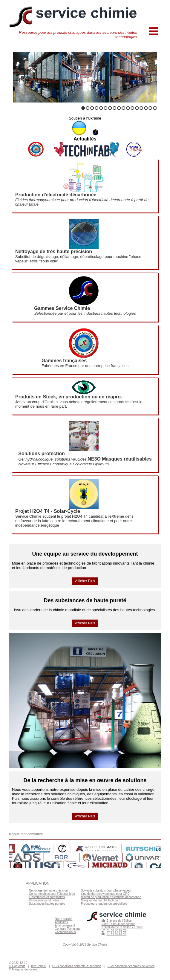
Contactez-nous (65, 932)
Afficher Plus (85, 581)
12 (133, 108)
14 (141, 108)
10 (124, 108)
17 (155, 108)
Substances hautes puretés (47, 904)
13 (137, 108)
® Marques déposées (23, 969)
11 (128, 108)
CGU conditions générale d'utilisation (77, 966)
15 (146, 108)
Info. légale (38, 966)
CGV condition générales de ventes (131, 966)
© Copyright (17, 966)
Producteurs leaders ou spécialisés (104, 904)
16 (150, 108)
